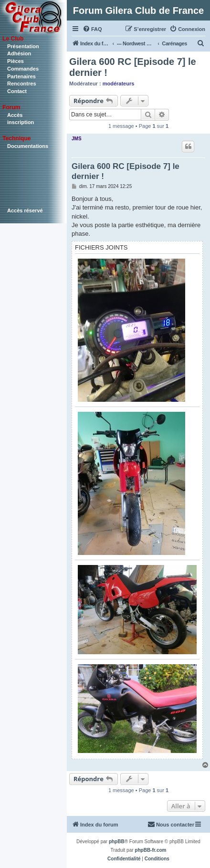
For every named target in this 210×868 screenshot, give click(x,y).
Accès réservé (25, 210)
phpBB (117, 842)
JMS (77, 139)
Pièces (16, 61)
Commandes (23, 69)
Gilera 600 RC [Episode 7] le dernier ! (133, 67)
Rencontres (22, 84)
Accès (15, 115)
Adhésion (19, 53)
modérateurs (119, 84)
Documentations (28, 146)
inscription (21, 122)
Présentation (23, 46)
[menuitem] (92, 29)
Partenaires (21, 76)
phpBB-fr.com (150, 850)
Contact (17, 91)
